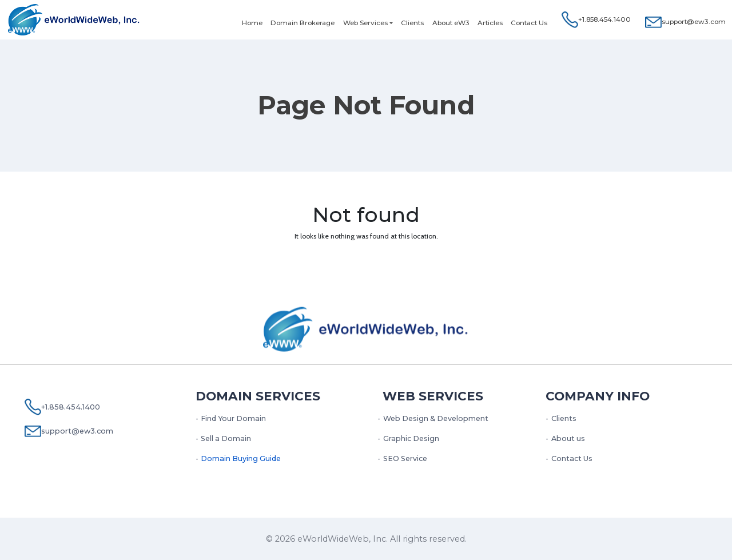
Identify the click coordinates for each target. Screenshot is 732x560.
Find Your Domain (233, 418)
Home (252, 23)
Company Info (598, 396)
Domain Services (258, 396)
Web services (433, 396)
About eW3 (451, 23)
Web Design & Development (436, 418)
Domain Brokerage (303, 23)
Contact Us (529, 23)
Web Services (365, 23)
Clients (412, 23)
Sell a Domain (226, 438)
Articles (490, 23)
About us (568, 438)
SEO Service (405, 458)
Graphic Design (411, 438)
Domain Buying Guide (241, 458)
